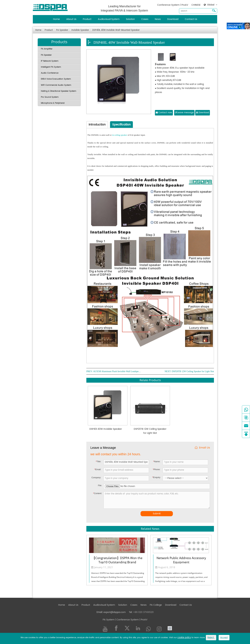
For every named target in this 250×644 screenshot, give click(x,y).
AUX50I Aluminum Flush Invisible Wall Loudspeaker (117, 371)
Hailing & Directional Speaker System (59, 91)
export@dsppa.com (115, 612)
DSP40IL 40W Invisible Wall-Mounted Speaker (116, 30)
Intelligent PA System (51, 67)
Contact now (164, 113)
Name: (157, 461)
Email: (98, 469)
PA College (156, 605)
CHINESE (196, 5)
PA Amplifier (47, 49)
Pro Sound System (50, 97)
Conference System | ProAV (173, 5)
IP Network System (50, 61)
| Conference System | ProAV (131, 620)
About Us (71, 19)
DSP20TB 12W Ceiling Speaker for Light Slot (193, 371)
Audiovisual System (109, 19)
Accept (224, 638)
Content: (98, 493)
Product (87, 19)
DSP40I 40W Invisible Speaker (106, 429)
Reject (211, 638)
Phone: (157, 469)
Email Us (202, 448)
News (158, 19)
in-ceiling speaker (120, 135)
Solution (130, 19)
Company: (96, 478)
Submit (157, 514)
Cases (145, 19)
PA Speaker (62, 30)
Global (211, 5)
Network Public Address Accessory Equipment (181, 560)
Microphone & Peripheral (53, 103)
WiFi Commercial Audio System (56, 85)
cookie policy (184, 638)
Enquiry (156, 477)
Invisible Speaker (80, 30)
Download (173, 19)
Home (56, 19)
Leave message (184, 113)
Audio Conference (50, 73)
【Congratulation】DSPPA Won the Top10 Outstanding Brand (117, 560)
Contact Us (191, 19)
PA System (109, 620)
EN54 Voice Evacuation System (56, 79)
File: (100, 485)
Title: (98, 461)
